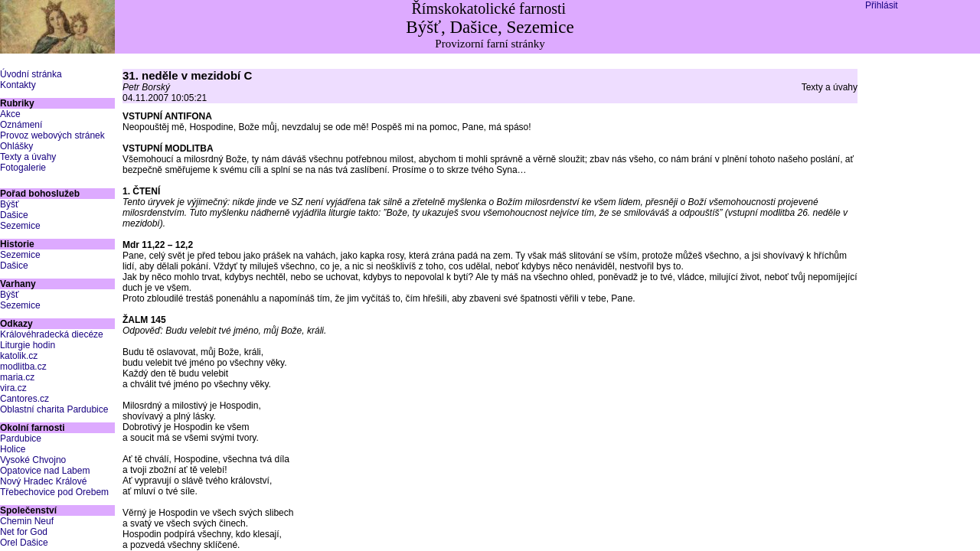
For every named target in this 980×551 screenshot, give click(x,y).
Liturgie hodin (28, 345)
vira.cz (13, 388)
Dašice (14, 215)
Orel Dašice (24, 543)
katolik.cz (19, 356)
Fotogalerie (23, 168)
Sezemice (20, 226)
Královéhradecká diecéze (52, 334)
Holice (13, 449)
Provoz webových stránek (52, 135)
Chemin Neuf (27, 521)
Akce (10, 114)
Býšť (10, 204)
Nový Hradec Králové (43, 481)
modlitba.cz (23, 367)
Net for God (24, 532)
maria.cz (17, 377)
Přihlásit (882, 5)
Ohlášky (16, 146)
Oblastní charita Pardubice (54, 409)
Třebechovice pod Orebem (54, 492)
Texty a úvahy (28, 157)
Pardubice (21, 439)
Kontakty (18, 85)
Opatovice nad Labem (45, 471)
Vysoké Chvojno (33, 460)
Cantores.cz (24, 399)
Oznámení (21, 125)
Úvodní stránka (31, 74)
